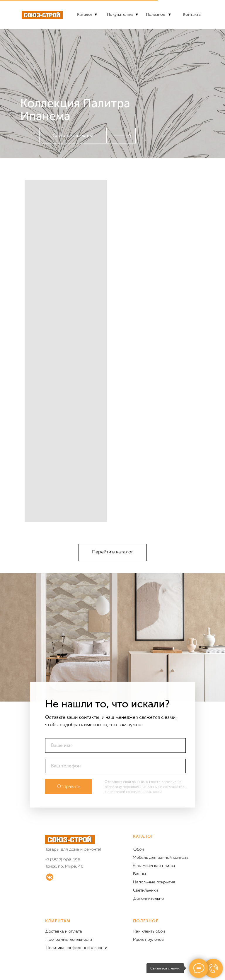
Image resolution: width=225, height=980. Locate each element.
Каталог (85, 14)
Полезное (156, 14)
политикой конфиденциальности (135, 792)
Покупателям (120, 14)
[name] (115, 745)
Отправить (69, 786)
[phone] (115, 766)
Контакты (192, 14)
